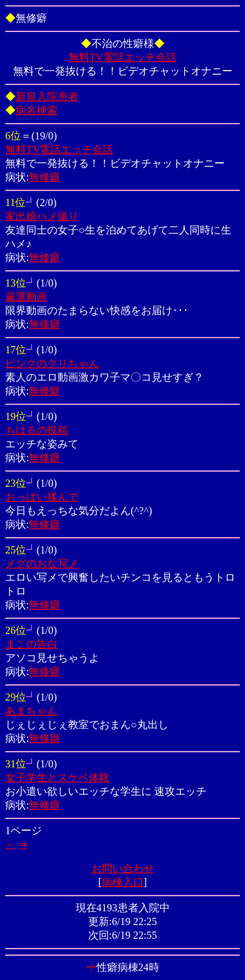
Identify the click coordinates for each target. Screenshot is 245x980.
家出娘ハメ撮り (42, 216)
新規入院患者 (47, 96)
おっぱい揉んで (42, 497)
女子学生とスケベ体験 (57, 778)
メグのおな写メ (42, 564)
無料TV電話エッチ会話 (122, 57)
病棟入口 (123, 882)
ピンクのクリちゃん (52, 363)
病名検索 (37, 110)
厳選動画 (26, 297)
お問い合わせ (123, 868)
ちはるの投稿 (37, 430)
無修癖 (44, 177)
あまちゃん (31, 711)
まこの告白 (31, 644)
